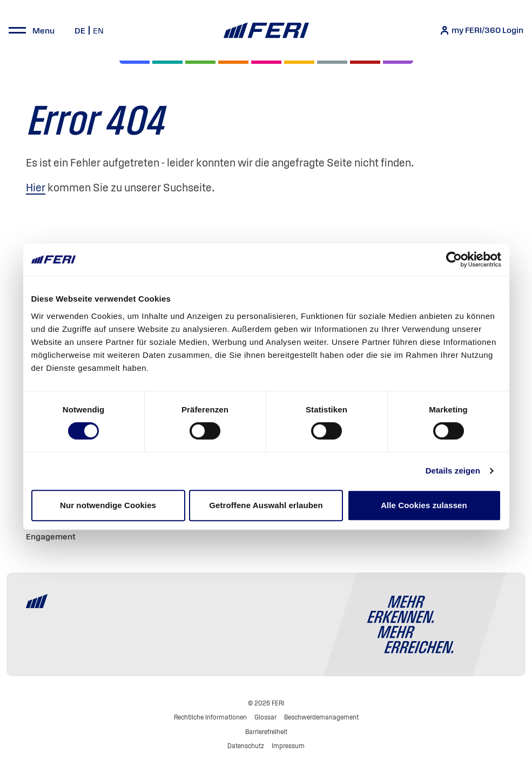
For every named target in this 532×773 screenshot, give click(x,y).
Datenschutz (246, 746)
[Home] (266, 31)
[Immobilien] (398, 62)
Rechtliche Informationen (210, 717)
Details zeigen (453, 471)
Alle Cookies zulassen (424, 505)
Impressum (288, 746)
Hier (36, 188)
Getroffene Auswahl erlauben (266, 505)
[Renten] (200, 62)
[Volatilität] (233, 62)
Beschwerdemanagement (321, 717)
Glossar (265, 717)
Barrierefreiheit (266, 732)
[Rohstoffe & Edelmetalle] (365, 62)
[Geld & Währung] (332, 62)
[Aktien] (134, 62)
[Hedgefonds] (299, 62)
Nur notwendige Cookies (108, 505)
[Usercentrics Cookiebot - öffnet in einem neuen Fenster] (454, 259)
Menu (43, 30)
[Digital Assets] (266, 62)
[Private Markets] (167, 62)
